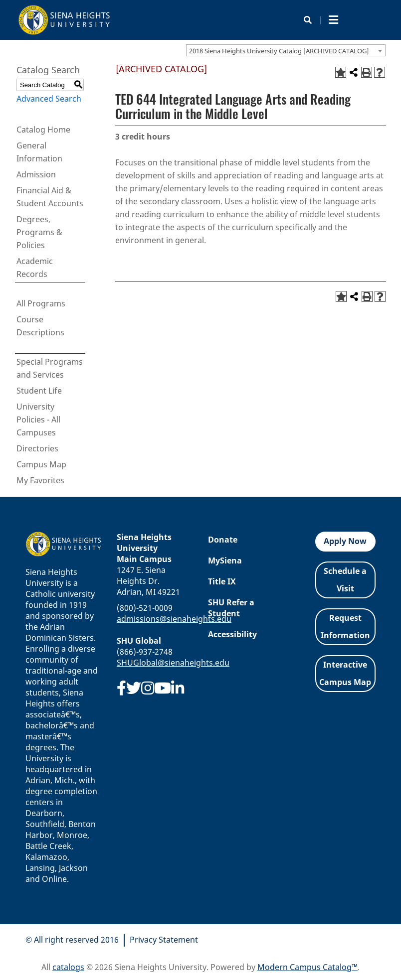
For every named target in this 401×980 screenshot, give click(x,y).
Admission (36, 174)
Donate (223, 540)
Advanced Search (49, 99)
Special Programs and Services (50, 368)
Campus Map (41, 464)
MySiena (225, 560)
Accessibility (232, 634)
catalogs (68, 967)
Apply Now (345, 541)
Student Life (39, 391)
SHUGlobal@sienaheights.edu (173, 663)
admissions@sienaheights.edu (174, 619)
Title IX (222, 581)
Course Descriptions (40, 326)
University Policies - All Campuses (38, 420)
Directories (37, 448)
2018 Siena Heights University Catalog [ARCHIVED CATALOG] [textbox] (279, 51)
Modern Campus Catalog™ (307, 967)
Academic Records (35, 268)
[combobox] (286, 50)
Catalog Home (43, 130)
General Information (39, 152)
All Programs (41, 303)
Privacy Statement (164, 940)
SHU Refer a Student (231, 608)
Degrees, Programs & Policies (39, 232)
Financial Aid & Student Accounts (50, 197)
